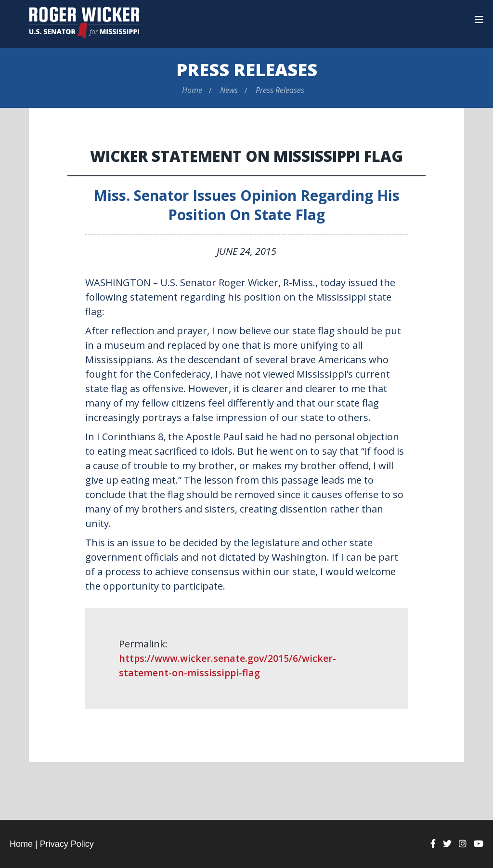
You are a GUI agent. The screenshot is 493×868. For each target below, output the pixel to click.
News (229, 90)
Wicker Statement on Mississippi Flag (247, 156)
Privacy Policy (67, 844)
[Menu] (479, 20)
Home (192, 90)
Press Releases (247, 70)
